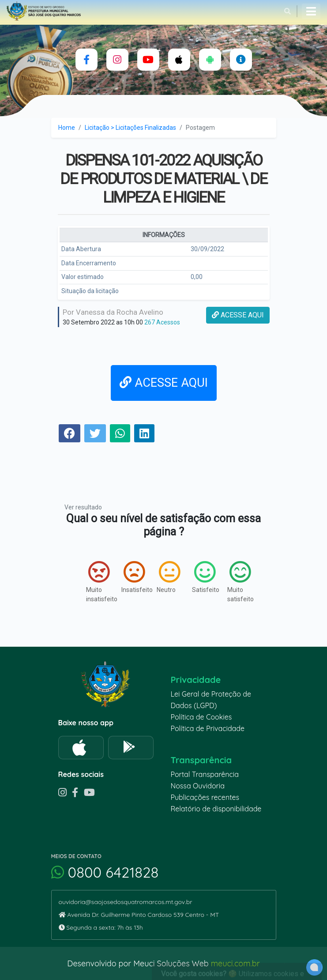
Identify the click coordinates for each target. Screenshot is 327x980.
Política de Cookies (201, 717)
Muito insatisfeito (95, 582)
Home (67, 128)
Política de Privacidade (208, 728)
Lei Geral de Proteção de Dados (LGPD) (211, 700)
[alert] (314, 967)
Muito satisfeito (236, 582)
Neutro (165, 577)
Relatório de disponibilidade (216, 809)
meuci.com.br (235, 963)
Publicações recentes (205, 797)
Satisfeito (201, 577)
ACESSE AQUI (238, 315)
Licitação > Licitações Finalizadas (130, 128)
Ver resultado (83, 507)
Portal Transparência (205, 774)
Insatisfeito (130, 577)
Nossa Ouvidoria (198, 786)
